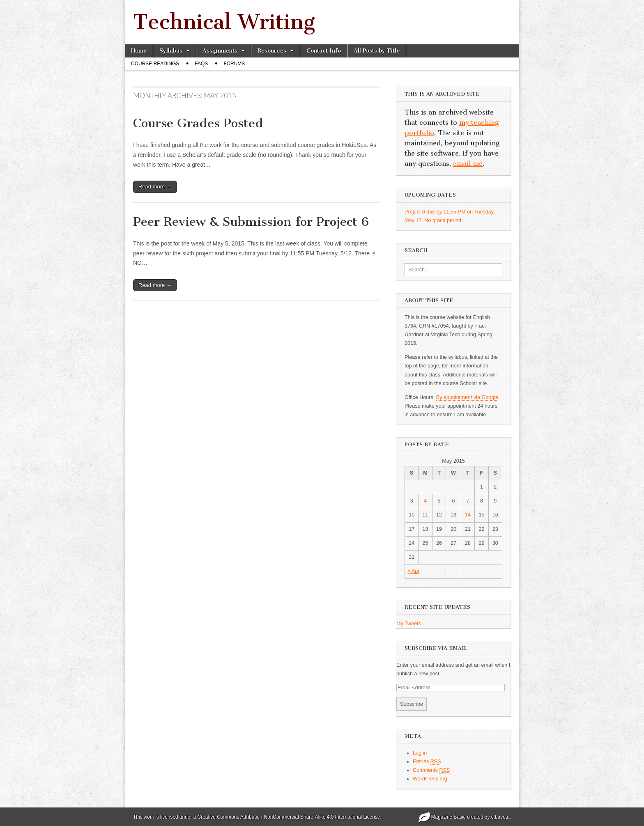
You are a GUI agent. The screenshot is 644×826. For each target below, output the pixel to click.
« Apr (413, 571)
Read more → (155, 187)
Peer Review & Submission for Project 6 (251, 222)
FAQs (201, 64)
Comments (431, 770)
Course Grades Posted (198, 123)
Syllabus (171, 51)
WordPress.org (430, 779)
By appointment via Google (467, 397)
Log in (420, 753)
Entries (427, 762)
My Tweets (409, 624)
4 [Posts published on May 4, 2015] (425, 501)
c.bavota (500, 817)
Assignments (220, 51)
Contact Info (324, 51)
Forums (234, 64)
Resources (272, 51)
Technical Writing (224, 22)
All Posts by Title (377, 51)
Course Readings (155, 64)
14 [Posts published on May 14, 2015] (468, 515)
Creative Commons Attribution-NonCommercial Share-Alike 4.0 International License (289, 817)
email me (468, 164)
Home (139, 51)
